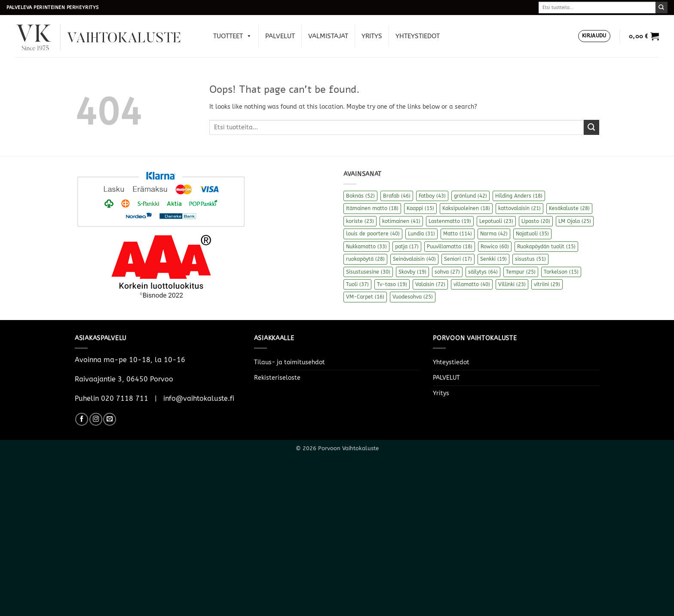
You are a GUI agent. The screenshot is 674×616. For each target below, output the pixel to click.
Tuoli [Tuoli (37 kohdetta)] (357, 284)
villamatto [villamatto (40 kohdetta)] (472, 284)
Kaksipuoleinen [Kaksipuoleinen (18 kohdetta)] (466, 208)
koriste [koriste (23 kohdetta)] (360, 221)
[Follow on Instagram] (96, 419)
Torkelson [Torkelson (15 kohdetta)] (561, 272)
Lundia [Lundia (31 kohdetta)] (421, 234)
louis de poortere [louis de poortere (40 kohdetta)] (373, 234)
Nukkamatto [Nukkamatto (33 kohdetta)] (366, 247)
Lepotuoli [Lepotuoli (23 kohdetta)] (496, 221)
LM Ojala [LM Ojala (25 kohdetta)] (575, 221)
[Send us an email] (110, 419)
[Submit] (662, 8)
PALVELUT (280, 36)
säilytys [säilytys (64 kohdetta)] (483, 272)
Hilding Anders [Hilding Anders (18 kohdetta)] (519, 196)
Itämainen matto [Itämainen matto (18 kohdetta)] (372, 208)
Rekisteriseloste (277, 378)
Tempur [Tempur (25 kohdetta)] (521, 272)
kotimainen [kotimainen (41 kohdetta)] (401, 221)
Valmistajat (328, 36)
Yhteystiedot (418, 36)
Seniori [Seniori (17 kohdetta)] (458, 259)
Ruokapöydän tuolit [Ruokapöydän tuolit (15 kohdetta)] (546, 247)
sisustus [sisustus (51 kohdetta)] (530, 259)
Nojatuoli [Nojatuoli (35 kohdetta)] (532, 234)
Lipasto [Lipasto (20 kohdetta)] (536, 221)
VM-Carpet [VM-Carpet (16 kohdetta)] (365, 297)
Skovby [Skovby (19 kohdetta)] (412, 272)
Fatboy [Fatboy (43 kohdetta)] (432, 196)
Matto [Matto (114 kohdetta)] (458, 234)
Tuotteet (233, 36)
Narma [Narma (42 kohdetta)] (494, 234)
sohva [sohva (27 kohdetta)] (447, 272)
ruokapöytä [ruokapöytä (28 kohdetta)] (365, 259)
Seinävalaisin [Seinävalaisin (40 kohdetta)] (414, 259)
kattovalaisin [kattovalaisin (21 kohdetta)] (519, 208)
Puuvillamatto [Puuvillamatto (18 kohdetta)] (450, 247)
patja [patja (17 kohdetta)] (407, 247)
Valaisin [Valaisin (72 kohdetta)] (430, 284)
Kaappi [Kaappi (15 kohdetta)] (420, 208)
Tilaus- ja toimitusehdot (290, 362)
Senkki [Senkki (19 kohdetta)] (493, 259)
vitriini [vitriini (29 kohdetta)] (547, 284)
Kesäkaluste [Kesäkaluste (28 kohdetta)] (569, 208)
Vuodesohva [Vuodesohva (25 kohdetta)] (413, 297)
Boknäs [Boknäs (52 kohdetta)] (360, 196)
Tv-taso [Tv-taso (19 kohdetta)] (392, 284)
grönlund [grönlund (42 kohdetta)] (470, 196)
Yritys (372, 36)
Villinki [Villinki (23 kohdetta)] (512, 284)
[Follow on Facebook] (82, 419)
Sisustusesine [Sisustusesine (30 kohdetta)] (368, 272)
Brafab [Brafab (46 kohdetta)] (397, 196)
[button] (594, 36)
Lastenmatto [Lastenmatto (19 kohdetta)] (450, 221)
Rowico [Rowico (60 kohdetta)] (495, 247)
